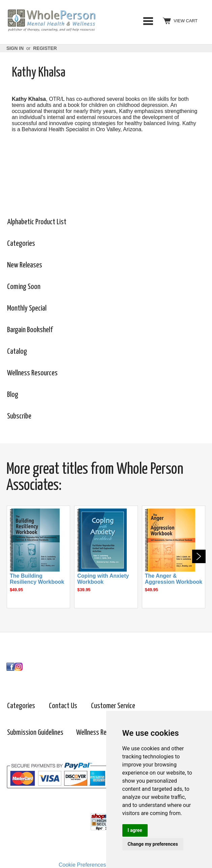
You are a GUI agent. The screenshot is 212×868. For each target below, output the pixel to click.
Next (199, 556)
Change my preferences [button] (153, 844)
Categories (148, 21)
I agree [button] (135, 830)
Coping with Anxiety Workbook (103, 579)
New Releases (25, 265)
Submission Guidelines (35, 733)
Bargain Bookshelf (30, 330)
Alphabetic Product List (37, 222)
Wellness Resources (32, 373)
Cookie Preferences (82, 865)
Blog (13, 395)
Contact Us (63, 706)
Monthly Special (27, 308)
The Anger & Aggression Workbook (174, 579)
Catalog (17, 352)
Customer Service (113, 706)
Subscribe (19, 416)
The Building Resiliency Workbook (37, 579)
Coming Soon (24, 287)
